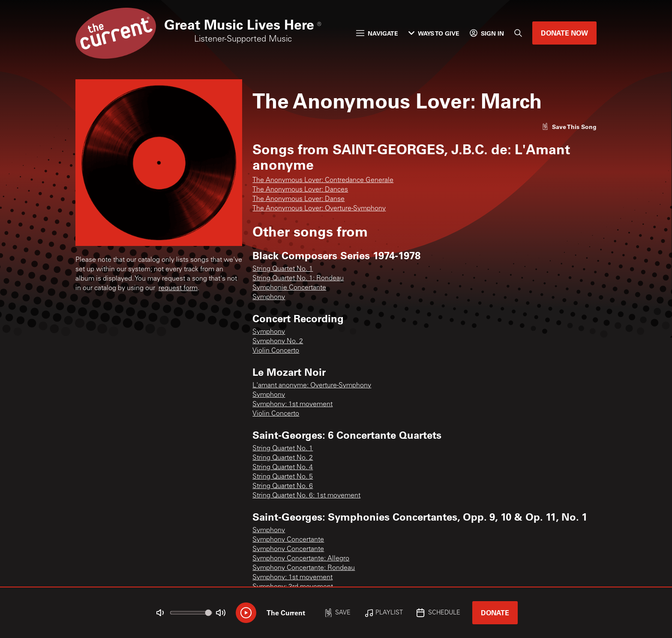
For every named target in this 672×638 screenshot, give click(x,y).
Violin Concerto (276, 351)
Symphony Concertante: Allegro (301, 559)
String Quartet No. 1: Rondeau (298, 279)
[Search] (518, 33)
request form (178, 288)
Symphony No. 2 (278, 341)
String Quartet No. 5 (283, 477)
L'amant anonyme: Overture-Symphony (312, 386)
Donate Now (564, 33)
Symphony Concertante (288, 540)
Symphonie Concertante (289, 288)
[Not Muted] (160, 613)
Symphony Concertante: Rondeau (304, 568)
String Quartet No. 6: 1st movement (306, 496)
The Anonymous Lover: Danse (298, 199)
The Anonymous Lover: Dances (300, 190)
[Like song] (569, 127)
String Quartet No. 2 (283, 458)
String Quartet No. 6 (283, 486)
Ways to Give (434, 33)
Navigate (377, 33)
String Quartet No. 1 (283, 269)
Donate (495, 613)
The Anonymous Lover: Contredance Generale (323, 180)
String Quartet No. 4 (283, 467)
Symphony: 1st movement (292, 404)
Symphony (269, 297)
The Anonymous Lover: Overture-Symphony (319, 209)
